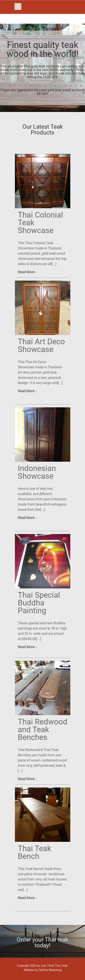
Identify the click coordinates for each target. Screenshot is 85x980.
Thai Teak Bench (34, 852)
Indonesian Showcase (37, 472)
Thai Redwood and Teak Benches (43, 730)
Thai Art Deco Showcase (41, 346)
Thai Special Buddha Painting (39, 603)
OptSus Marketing (50, 970)
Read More (26, 272)
